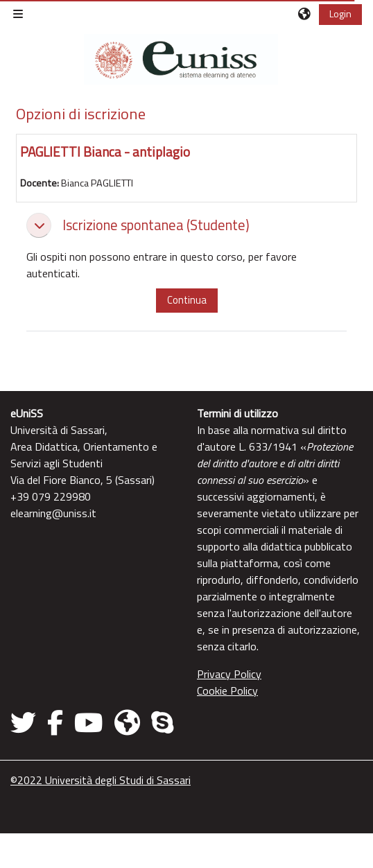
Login (340, 14)
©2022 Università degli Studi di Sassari (101, 780)
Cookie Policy (227, 691)
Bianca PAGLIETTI (97, 183)
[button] (305, 14)
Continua (187, 300)
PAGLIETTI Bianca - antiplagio (105, 151)
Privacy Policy (229, 674)
